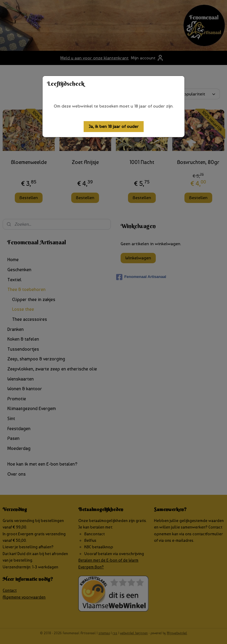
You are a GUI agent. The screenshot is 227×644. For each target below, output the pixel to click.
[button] (114, 127)
